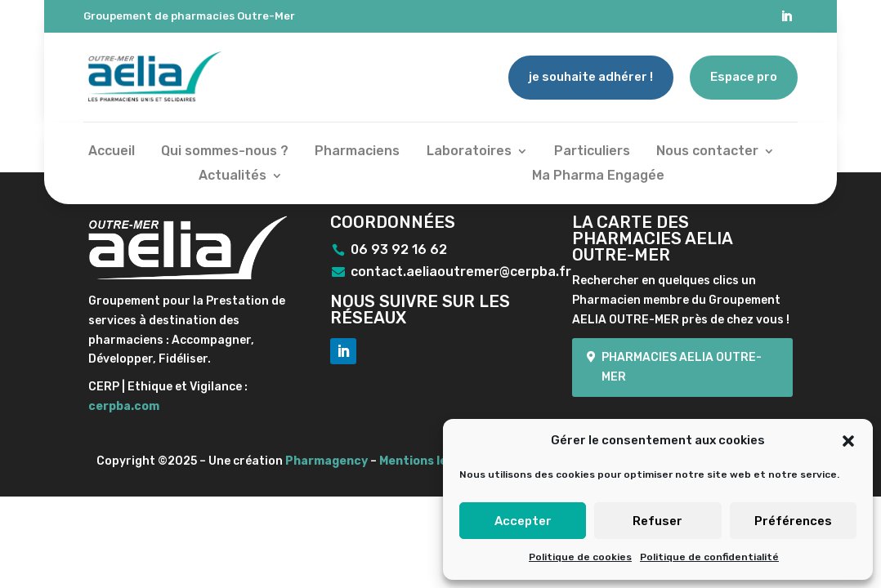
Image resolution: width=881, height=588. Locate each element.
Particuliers (592, 152)
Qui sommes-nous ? (225, 152)
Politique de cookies (580, 557)
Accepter (523, 521)
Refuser (657, 521)
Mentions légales (429, 461)
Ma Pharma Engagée (598, 176)
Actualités (233, 176)
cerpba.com (124, 406)
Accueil (112, 152)
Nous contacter (707, 152)
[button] (848, 441)
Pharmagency (326, 461)
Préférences (793, 521)
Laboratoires (469, 152)
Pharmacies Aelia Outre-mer (682, 367)
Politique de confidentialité (709, 557)
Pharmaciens (357, 152)
